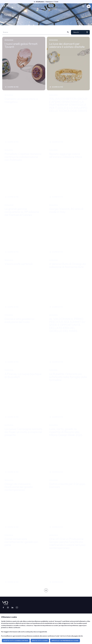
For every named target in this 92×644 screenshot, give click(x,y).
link (46, 632)
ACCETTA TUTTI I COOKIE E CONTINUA (16, 641)
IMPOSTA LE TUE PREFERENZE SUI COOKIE (65, 641)
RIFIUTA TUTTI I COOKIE (40, 641)
